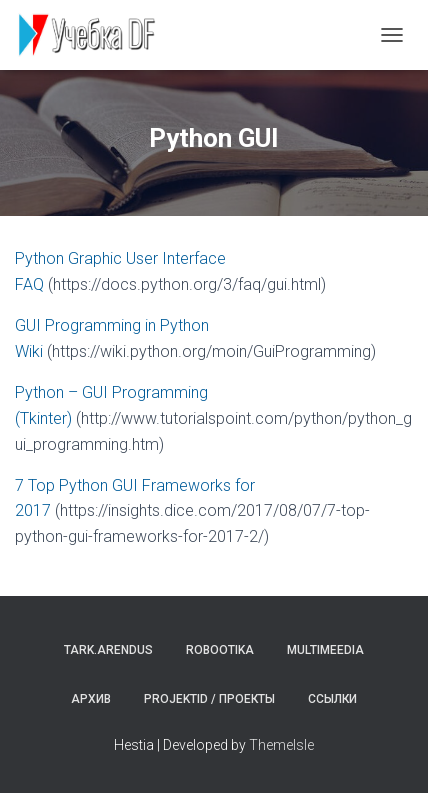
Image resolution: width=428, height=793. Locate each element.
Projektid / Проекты (209, 699)
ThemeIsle (281, 745)
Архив (91, 699)
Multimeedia (325, 650)
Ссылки (332, 699)
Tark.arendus (108, 650)
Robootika (220, 650)
